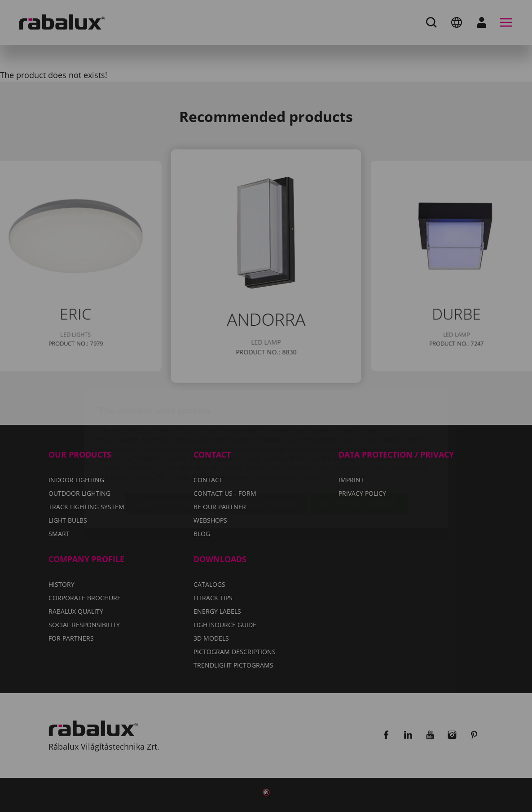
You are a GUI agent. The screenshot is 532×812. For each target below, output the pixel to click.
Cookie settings (168, 450)
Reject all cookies (260, 450)
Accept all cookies (359, 450)
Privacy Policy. (301, 424)
